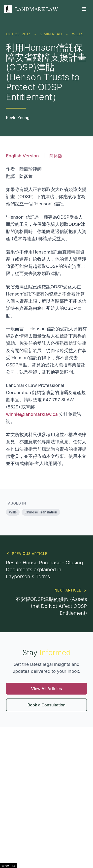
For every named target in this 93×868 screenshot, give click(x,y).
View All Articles (46, 689)
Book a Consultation (46, 705)
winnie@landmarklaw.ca (32, 414)
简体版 (56, 156)
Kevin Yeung (18, 118)
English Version (22, 156)
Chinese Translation (41, 512)
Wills (78, 34)
